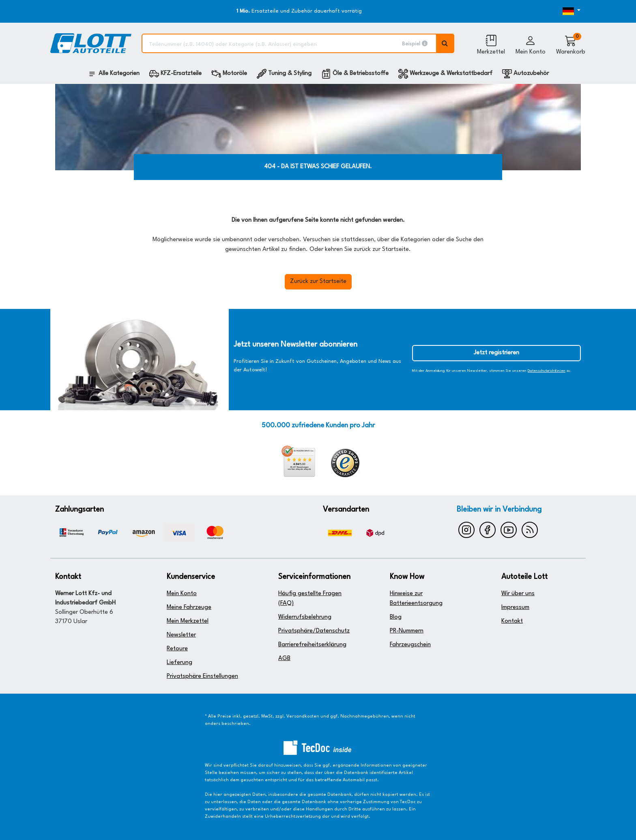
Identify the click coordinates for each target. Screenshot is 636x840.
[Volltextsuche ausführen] (445, 43)
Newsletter (181, 635)
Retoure (177, 649)
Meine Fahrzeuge (189, 607)
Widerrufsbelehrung (305, 617)
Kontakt (512, 621)
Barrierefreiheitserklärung (312, 645)
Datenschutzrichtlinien (547, 371)
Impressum (515, 607)
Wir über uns (518, 594)
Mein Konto (182, 594)
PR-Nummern (407, 631)
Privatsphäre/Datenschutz (314, 631)
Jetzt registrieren (496, 353)
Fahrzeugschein (410, 645)
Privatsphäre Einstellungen (202, 676)
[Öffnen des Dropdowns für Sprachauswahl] (559, 11)
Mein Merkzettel (188, 621)
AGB (284, 659)
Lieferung (179, 663)
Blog (396, 617)
